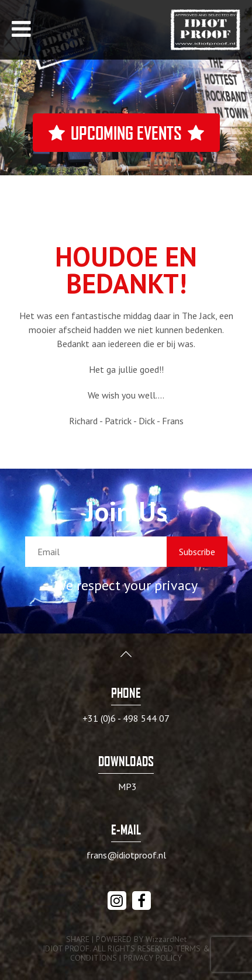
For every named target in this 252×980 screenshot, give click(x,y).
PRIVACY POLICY (153, 958)
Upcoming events (126, 133)
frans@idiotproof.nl (126, 855)
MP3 (127, 787)
